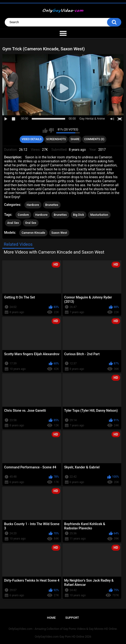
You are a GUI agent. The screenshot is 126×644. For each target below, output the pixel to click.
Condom (23, 215)
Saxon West (59, 233)
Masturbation (99, 215)
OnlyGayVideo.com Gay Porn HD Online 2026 (63, 637)
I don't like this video (51, 130)
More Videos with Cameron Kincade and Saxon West (54, 252)
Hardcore (33, 205)
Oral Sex (31, 223)
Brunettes (52, 205)
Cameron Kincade (33, 233)
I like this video (45, 130)
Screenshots (56, 139)
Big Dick (79, 215)
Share (75, 139)
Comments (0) (94, 139)
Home (52, 618)
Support (72, 618)
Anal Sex (13, 223)
